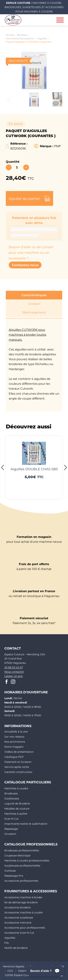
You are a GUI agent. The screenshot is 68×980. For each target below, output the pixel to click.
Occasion (10, 834)
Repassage (11, 829)
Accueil (10, 35)
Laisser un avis (14, 676)
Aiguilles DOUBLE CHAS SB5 (34, 469)
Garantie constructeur (18, 772)
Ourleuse (10, 871)
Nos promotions (15, 742)
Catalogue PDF (14, 757)
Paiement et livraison (18, 762)
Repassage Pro (14, 876)
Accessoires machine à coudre (24, 912)
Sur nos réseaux (14, 737)
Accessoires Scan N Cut (19, 933)
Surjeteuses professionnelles (22, 866)
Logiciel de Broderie (17, 803)
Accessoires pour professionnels (25, 928)
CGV (10, 971)
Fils (7, 943)
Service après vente (17, 767)
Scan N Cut (11, 819)
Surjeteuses (12, 798)
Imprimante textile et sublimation (26, 824)
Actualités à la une (16, 732)
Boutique (22, 35)
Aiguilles (42, 38)
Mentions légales (14, 966)
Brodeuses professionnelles (22, 850)
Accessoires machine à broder (23, 897)
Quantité (13, 162)
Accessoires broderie (17, 907)
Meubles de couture (17, 809)
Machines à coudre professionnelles (27, 860)
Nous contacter (14, 672)
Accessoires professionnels (21, 881)
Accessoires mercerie (18, 923)
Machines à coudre (16, 788)
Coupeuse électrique (17, 855)
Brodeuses (11, 793)
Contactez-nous (25, 265)
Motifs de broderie (16, 948)
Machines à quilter (16, 814)
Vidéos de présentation (19, 752)
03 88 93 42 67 (14, 667)
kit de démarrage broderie (21, 902)
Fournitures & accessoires (20, 38)
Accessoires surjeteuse (19, 917)
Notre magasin (14, 747)
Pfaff (57, 146)
